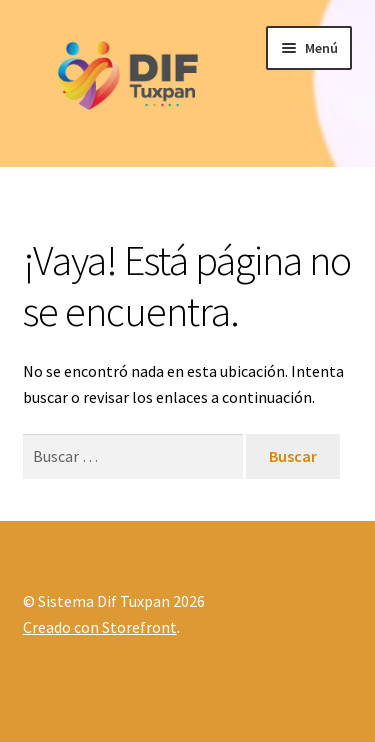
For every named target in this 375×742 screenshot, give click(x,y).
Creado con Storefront (100, 627)
